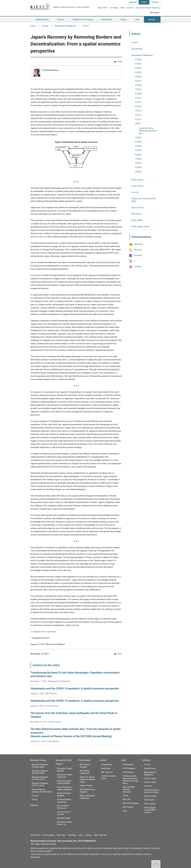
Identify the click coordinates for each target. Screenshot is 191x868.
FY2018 (138, 94)
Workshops (106, 768)
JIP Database (128, 765)
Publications (85, 760)
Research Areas (38, 760)
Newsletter (138, 244)
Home (33, 26)
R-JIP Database (129, 768)
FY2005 (138, 159)
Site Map (114, 8)
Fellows (34, 805)
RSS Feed (138, 250)
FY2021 (138, 81)
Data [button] (137, 20)
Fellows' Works (137, 180)
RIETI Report (136, 214)
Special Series (137, 49)
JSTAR (125, 796)
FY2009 (138, 142)
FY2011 (86, 26)
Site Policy (62, 835)
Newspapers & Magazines (66, 26)
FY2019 (138, 89)
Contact (130, 8)
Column (134, 42)
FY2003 (138, 167)
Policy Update (137, 220)
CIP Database (128, 772)
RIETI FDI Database (131, 803)
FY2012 (138, 119)
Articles (45, 26)
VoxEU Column (137, 186)
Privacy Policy (49, 835)
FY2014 (138, 111)
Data (124, 760)
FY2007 (138, 150)
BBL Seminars (107, 772)
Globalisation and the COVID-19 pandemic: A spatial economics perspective (75, 689)
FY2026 (138, 60)
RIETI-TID (127, 799)
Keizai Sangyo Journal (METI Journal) (150, 810)
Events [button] (124, 20)
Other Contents (138, 208)
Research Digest (64, 818)
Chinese (155, 2)
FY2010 (138, 138)
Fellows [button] (61, 20)
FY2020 (138, 85)
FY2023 (138, 72)
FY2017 (138, 98)
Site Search (155, 13)
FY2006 (138, 155)
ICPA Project (128, 807)
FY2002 (138, 172)
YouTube (138, 267)
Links (125, 811)
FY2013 (138, 115)
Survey (35, 799)
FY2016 (138, 102)
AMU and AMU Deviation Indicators (129, 789)
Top (156, 864)
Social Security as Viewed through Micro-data (148, 131)
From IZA (135, 192)
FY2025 (138, 64)
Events (103, 760)
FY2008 (138, 146)
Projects (35, 796)
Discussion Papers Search (148, 8)
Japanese (133, 2)
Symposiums (107, 765)
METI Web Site (101, 835)
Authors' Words (86, 786)
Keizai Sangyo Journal (140, 226)
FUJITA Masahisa (50, 70)
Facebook (138, 255)
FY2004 (138, 163)
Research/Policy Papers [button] (83, 20)
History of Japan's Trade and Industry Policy (88, 779)
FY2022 (138, 77)
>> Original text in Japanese (43, 632)
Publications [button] (107, 20)
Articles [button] (152, 20)
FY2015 (138, 107)
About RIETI (103, 8)
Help (122, 8)
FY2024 (138, 68)
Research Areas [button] (42, 20)
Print (120, 62)
